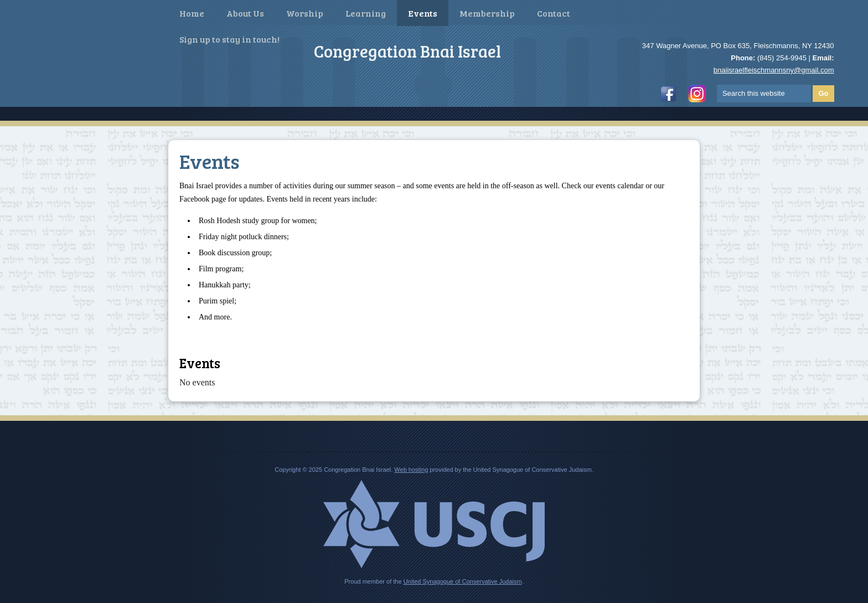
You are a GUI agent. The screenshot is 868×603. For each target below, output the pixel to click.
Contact (554, 13)
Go (823, 93)
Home (192, 13)
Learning (366, 13)
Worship (305, 13)
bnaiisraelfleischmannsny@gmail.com (774, 70)
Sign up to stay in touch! (229, 39)
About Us (245, 13)
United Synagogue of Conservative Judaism (463, 581)
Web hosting (411, 470)
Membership (487, 13)
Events (423, 13)
